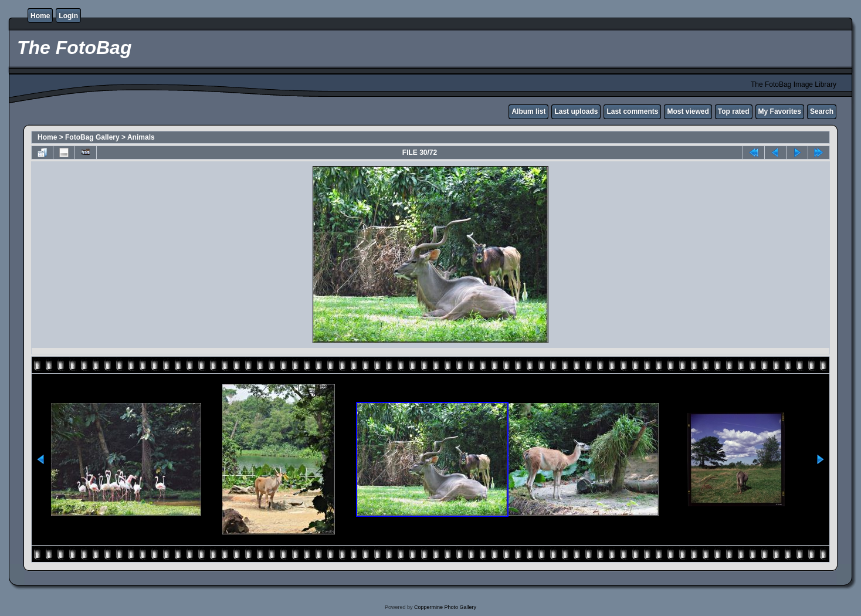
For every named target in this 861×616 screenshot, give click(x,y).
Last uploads (576, 111)
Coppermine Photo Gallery (445, 607)
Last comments (632, 111)
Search (822, 111)
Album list (528, 111)
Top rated (734, 111)
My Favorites (780, 111)
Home (40, 16)
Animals (141, 137)
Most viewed (688, 111)
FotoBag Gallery (92, 137)
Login (68, 16)
